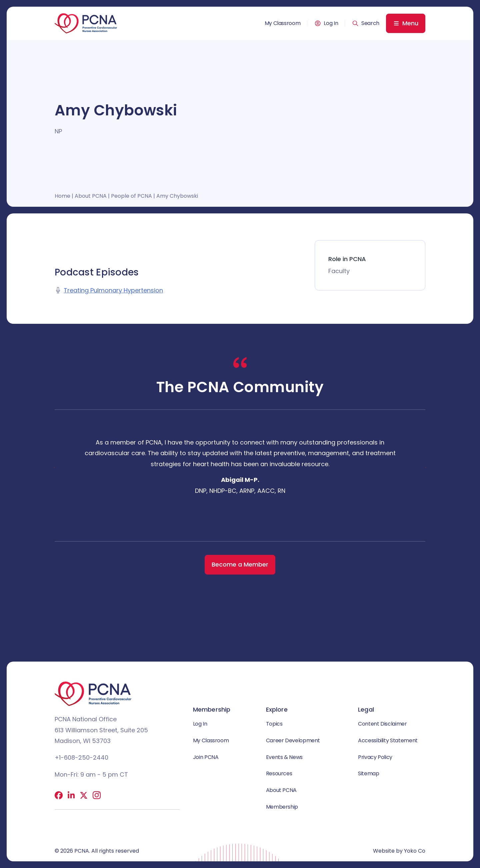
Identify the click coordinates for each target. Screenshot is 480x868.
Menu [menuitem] (410, 23)
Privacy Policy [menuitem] (375, 757)
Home (62, 196)
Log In (331, 23)
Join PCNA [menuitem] (206, 757)
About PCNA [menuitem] (281, 790)
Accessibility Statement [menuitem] (388, 740)
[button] (366, 23)
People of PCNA (131, 196)
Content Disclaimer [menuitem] (382, 724)
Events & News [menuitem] (284, 757)
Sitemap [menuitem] (368, 773)
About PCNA (91, 196)
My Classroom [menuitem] (283, 23)
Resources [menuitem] (279, 773)
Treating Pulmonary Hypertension (113, 290)
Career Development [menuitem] (293, 740)
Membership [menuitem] (282, 807)
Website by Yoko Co (399, 851)
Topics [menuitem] (274, 724)
